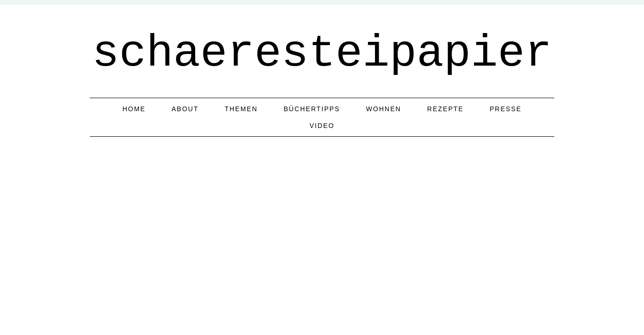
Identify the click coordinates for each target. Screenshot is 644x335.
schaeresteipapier (322, 54)
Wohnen (384, 109)
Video (322, 126)
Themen (241, 109)
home (134, 109)
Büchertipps (312, 109)
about (185, 109)
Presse (506, 109)
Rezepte (445, 109)
